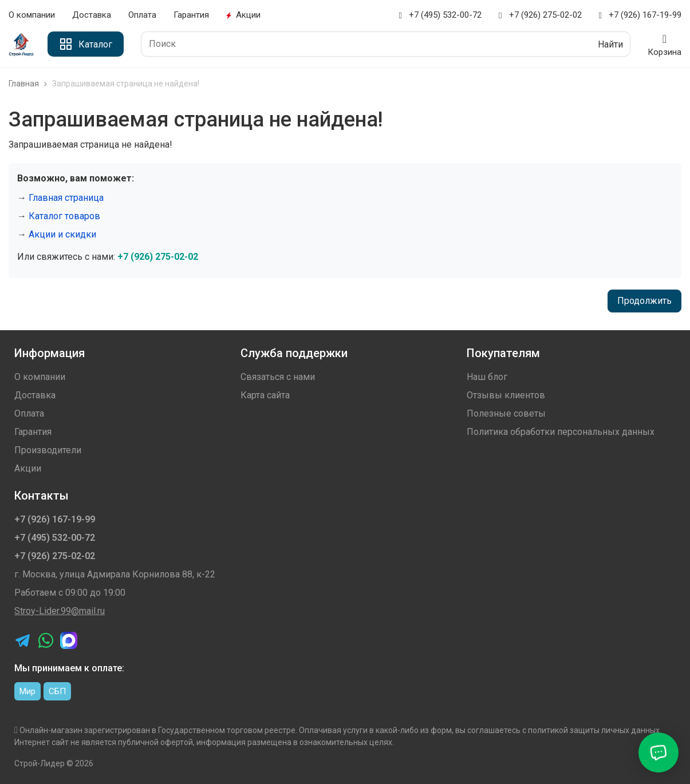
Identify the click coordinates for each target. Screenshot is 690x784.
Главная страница (66, 198)
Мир (27, 691)
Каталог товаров (64, 216)
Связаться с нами (278, 377)
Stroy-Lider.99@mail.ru (60, 611)
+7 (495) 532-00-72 (440, 15)
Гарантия (191, 15)
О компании (32, 15)
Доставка (92, 15)
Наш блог (487, 377)
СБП (57, 691)
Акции (243, 15)
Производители (48, 450)
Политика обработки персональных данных (561, 432)
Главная (29, 84)
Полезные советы (506, 413)
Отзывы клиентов (506, 395)
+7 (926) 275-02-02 (540, 15)
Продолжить (644, 301)
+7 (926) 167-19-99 (640, 15)
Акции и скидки (62, 234)
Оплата (142, 15)
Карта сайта (265, 395)
